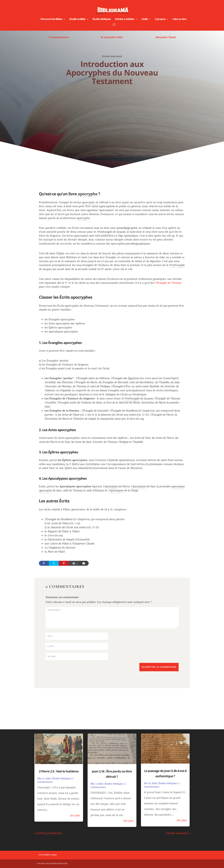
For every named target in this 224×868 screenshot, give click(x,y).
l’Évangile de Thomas (168, 283)
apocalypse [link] (178, 487)
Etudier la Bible (77, 19)
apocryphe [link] (87, 194)
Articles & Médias (125, 19)
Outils (145, 19)
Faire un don (179, 19)
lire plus (75, 816)
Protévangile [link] (104, 232)
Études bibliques (102, 19)
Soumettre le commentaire (159, 667)
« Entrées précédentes (48, 834)
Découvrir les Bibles (51, 19)
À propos (160, 19)
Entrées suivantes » (178, 834)
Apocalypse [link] (111, 487)
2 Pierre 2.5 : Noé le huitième (59, 771)
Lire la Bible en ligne (48, 855)
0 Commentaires (59, 38)
